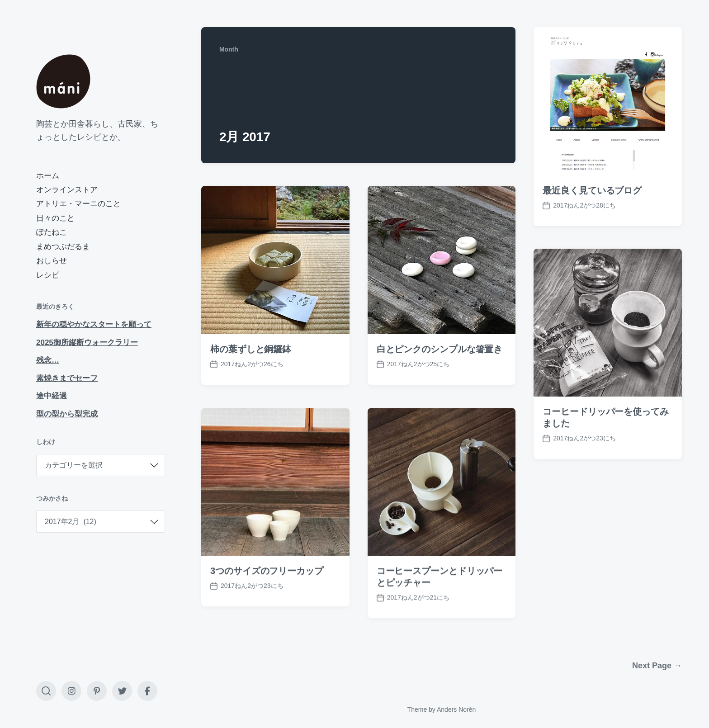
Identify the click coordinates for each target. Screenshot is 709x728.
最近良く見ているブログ (592, 190)
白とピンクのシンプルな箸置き (440, 349)
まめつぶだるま (63, 247)
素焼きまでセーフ (67, 378)
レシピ (48, 275)
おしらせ (52, 261)
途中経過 (52, 396)
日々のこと (55, 218)
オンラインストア (67, 190)
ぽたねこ (52, 232)
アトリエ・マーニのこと (78, 204)
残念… (48, 360)
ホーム (48, 176)
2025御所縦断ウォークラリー (87, 343)
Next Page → (657, 666)
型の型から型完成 (67, 414)
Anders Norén (456, 709)
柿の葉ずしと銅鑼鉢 (251, 349)
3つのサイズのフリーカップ (267, 588)
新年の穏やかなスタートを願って (94, 324)
